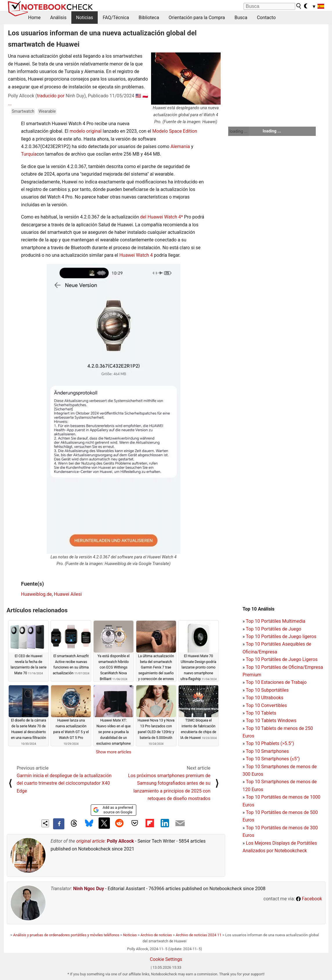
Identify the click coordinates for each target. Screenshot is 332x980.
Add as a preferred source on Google (113, 810)
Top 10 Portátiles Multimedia (276, 621)
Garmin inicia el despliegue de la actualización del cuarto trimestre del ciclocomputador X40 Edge (64, 783)
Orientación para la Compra (197, 18)
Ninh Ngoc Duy (89, 889)
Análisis (58, 18)
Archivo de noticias (156, 935)
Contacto (266, 18)
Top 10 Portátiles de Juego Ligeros (282, 659)
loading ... (238, 131)
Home (34, 18)
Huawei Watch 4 (136, 255)
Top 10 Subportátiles (267, 690)
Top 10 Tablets (261, 713)
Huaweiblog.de (37, 594)
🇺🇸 (138, 96)
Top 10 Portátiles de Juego (274, 629)
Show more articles (114, 752)
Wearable (47, 111)
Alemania (180, 146)
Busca (241, 18)
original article (90, 841)
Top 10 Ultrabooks (265, 698)
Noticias (85, 18)
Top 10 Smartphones (267, 751)
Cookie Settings (166, 959)
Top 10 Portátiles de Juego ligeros (281, 636)
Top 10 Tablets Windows (271, 721)
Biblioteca (149, 18)
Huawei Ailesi (68, 594)
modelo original (86, 131)
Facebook (309, 899)
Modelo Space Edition (175, 131)
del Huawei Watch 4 (160, 217)
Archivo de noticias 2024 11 (199, 935)
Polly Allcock (120, 841)
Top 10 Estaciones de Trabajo (276, 682)
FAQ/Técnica (116, 18)
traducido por (51, 96)
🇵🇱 (145, 96)
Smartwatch (23, 111)
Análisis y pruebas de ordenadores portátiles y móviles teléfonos (66, 935)
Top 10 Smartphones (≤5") (273, 759)
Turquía (29, 154)
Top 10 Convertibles (266, 705)
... (10, 104)
